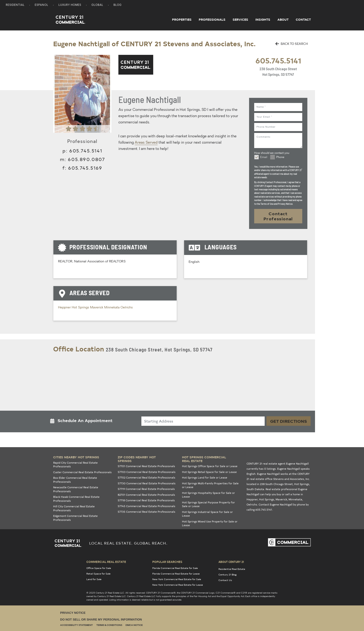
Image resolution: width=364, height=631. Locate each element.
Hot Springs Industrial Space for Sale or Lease (207, 514)
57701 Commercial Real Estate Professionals (146, 466)
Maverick (97, 308)
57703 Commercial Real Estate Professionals (147, 472)
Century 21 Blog (227, 575)
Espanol (42, 5)
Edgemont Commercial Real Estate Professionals (75, 518)
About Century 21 (231, 562)
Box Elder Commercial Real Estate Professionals (75, 480)
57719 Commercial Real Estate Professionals (146, 489)
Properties (182, 20)
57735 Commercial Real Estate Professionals (146, 512)
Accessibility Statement (76, 625)
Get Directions (289, 421)
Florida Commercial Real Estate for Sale (175, 568)
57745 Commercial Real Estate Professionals (146, 506)
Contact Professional (278, 216)
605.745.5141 (278, 60)
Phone (280, 157)
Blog (118, 5)
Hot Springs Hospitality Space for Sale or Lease (208, 495)
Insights (263, 20)
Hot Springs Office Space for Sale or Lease (210, 466)
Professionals (212, 20)
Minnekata (112, 308)
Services (240, 20)
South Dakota (255, 489)
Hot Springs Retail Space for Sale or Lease (209, 472)
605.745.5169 (85, 168)
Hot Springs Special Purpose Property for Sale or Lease (208, 504)
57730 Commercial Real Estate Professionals (147, 483)
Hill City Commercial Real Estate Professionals (74, 508)
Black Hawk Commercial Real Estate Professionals (76, 499)
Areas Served (146, 143)
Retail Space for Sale (98, 574)
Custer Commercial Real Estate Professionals (82, 472)
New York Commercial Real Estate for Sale (177, 579)
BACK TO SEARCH (292, 44)
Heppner (65, 308)
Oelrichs (127, 308)
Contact (303, 20)
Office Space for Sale (99, 568)
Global (97, 5)
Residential (15, 5)
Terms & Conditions (109, 625)
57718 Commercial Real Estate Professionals (146, 500)
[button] (83, 421)
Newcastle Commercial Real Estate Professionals (76, 489)
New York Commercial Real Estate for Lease (178, 585)
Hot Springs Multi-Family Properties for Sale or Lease (210, 485)
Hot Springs (81, 308)
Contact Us (225, 580)
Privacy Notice (73, 613)
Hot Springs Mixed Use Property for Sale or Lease (210, 523)
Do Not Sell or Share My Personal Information (101, 619)
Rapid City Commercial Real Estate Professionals (75, 465)
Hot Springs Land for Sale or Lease (205, 477)
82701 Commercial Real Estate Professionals (146, 495)
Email (264, 157)
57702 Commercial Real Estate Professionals (146, 477)
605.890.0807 (86, 159)
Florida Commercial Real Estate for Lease (176, 574)
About (283, 20)
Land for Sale (94, 579)
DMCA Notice (134, 625)
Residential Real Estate (232, 569)
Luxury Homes (70, 5)
